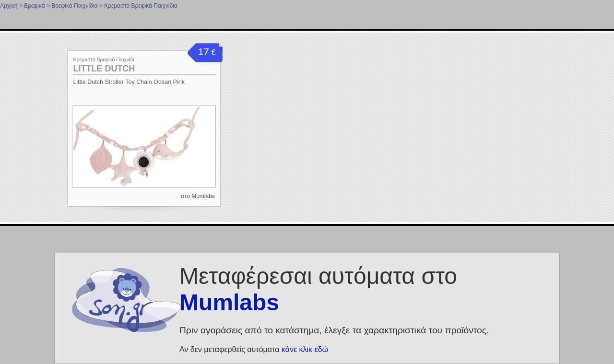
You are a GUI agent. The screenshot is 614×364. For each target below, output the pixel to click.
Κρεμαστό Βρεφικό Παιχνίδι (103, 59)
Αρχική (9, 6)
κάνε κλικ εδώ (305, 349)
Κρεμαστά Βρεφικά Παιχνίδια (141, 6)
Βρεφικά (34, 6)
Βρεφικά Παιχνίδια (74, 6)
